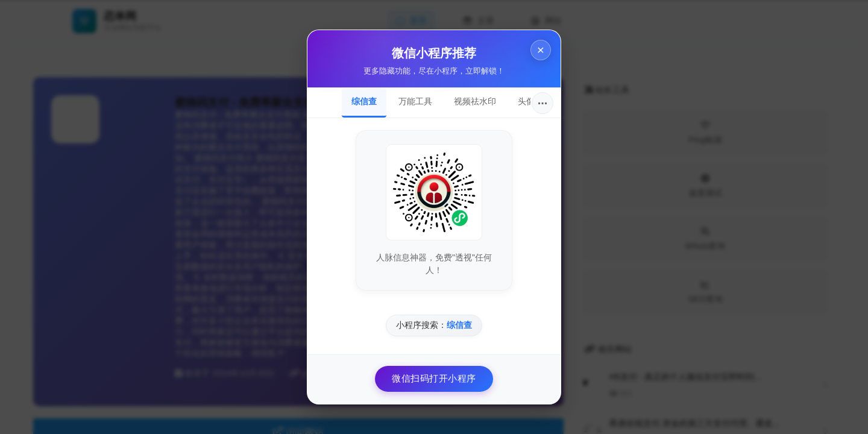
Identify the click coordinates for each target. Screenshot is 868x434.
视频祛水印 (475, 101)
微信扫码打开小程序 (434, 378)
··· (543, 103)
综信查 (364, 101)
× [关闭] (541, 50)
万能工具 (415, 101)
